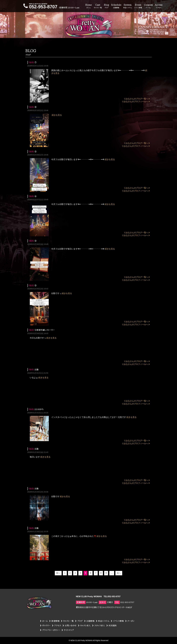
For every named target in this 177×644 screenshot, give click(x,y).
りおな (31, 62)
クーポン (130, 621)
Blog (106, 6)
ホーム (44, 621)
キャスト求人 (84, 626)
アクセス (57, 626)
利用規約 (112, 626)
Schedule (116, 6)
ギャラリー (45, 626)
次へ (119, 573)
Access (159, 6)
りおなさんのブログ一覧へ (137, 99)
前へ (58, 573)
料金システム (103, 621)
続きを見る (57, 115)
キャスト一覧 (67, 621)
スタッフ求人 (99, 626)
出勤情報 (89, 621)
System (128, 6)
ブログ (79, 621)
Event (138, 6)
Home (89, 6)
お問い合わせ (70, 626)
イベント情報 (117, 621)
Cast (98, 6)
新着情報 (54, 621)
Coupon (148, 6)
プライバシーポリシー (50, 630)
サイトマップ (68, 630)
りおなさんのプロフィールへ (136, 101)
